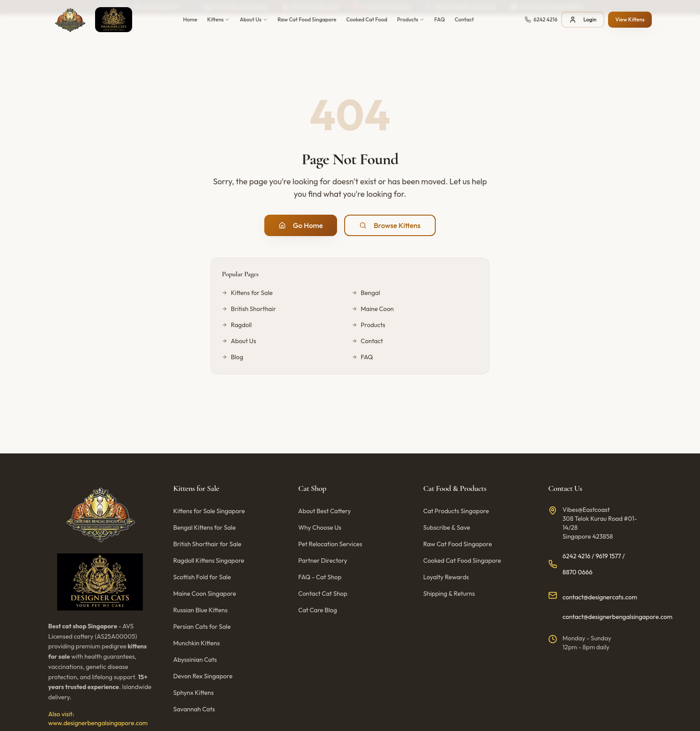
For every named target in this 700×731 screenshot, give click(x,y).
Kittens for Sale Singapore (209, 511)
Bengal (366, 293)
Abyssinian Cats (195, 660)
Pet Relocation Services (330, 544)
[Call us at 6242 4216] (541, 20)
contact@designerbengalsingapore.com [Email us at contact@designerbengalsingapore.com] (617, 617)
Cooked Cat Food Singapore (462, 561)
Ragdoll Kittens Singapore (209, 561)
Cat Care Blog (318, 610)
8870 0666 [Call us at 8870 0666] (577, 572)
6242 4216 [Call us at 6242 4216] (577, 556)
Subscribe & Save (447, 527)
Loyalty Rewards (446, 577)
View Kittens (630, 19)
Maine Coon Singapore (205, 594)
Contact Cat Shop (323, 594)
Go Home (301, 225)
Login (583, 20)
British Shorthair (249, 309)
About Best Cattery (325, 511)
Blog (233, 357)
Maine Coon (373, 309)
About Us (254, 19)
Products (411, 19)
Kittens (219, 19)
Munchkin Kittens (196, 643)
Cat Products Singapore (456, 511)
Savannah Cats (194, 709)
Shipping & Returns (449, 594)
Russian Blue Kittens (200, 610)
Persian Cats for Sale (202, 627)
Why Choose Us (320, 527)
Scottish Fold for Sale (202, 577)
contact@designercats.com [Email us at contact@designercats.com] (600, 597)
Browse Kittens (390, 225)
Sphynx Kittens (194, 693)
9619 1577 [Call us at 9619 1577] (608, 556)
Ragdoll (237, 325)
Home (190, 19)
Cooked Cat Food (367, 19)
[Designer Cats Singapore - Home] (90, 20)
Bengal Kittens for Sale (204, 527)
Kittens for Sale (247, 293)
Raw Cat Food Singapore (307, 19)
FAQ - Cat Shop (320, 577)
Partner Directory (323, 561)
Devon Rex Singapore (203, 676)
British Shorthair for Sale (207, 544)
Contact (465, 19)
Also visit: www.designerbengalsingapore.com (98, 719)
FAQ (440, 19)
